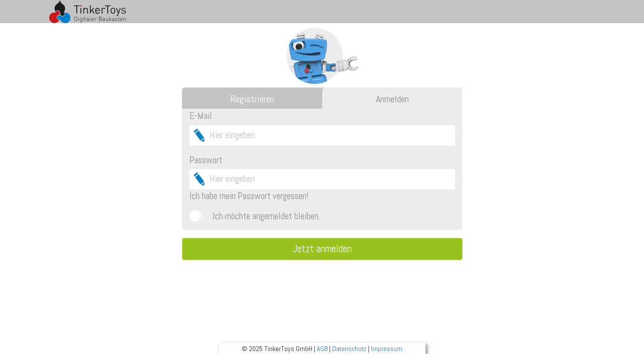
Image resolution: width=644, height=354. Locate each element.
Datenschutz (349, 349)
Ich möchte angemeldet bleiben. (266, 216)
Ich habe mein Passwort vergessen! (249, 196)
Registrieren (252, 99)
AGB (322, 349)
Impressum (387, 349)
